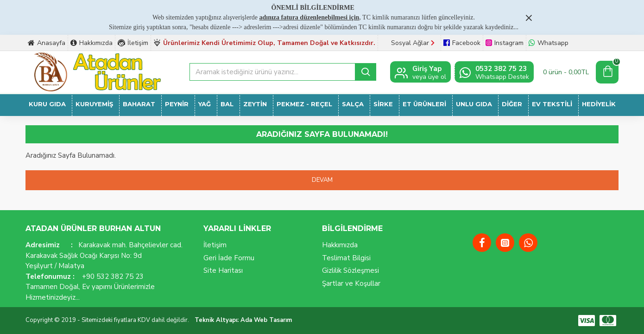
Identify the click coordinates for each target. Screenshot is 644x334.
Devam (322, 180)
